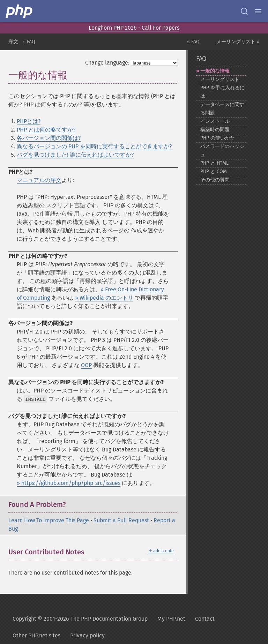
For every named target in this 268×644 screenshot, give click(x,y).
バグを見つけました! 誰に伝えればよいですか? (75, 155)
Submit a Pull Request (121, 520)
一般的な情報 (215, 71)
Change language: (107, 63)
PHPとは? (29, 121)
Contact (205, 619)
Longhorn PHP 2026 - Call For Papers (134, 28)
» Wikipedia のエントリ (104, 298)
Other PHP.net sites (36, 635)
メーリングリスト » (238, 42)
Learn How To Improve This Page (49, 520)
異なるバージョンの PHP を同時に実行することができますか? (94, 146)
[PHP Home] (20, 11)
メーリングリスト (220, 79)
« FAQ (193, 42)
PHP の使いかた (218, 138)
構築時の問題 (215, 130)
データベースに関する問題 (222, 109)
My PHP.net (171, 619)
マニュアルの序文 (39, 180)
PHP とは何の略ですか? (46, 130)
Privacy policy (87, 635)
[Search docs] (244, 11)
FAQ (31, 42)
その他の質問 (215, 180)
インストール (215, 121)
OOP (86, 365)
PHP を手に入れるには (222, 92)
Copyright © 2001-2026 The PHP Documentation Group (80, 619)
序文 (13, 42)
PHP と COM (214, 171)
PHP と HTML (214, 163)
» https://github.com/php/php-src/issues (69, 483)
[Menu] (258, 11)
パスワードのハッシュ (222, 151)
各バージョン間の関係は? (49, 138)
